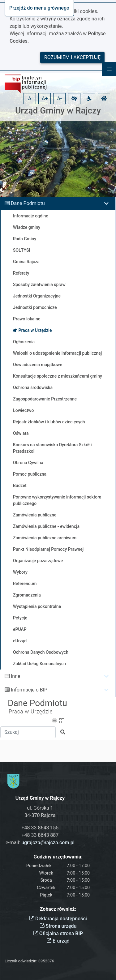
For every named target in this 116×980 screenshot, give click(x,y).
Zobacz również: (58, 909)
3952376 (46, 961)
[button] (74, 99)
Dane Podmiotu (28, 203)
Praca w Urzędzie (31, 712)
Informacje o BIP (29, 690)
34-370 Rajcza (40, 815)
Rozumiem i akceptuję (72, 57)
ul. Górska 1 (40, 808)
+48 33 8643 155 (40, 828)
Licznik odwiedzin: (21, 961)
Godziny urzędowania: (58, 857)
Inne (16, 676)
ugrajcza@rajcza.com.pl (48, 843)
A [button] (30, 98)
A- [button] (60, 98)
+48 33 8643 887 (40, 835)
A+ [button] (45, 98)
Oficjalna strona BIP (58, 933)
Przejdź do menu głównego (39, 8)
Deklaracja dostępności (58, 919)
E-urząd (58, 941)
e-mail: (40, 843)
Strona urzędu (58, 926)
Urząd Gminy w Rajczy (58, 111)
